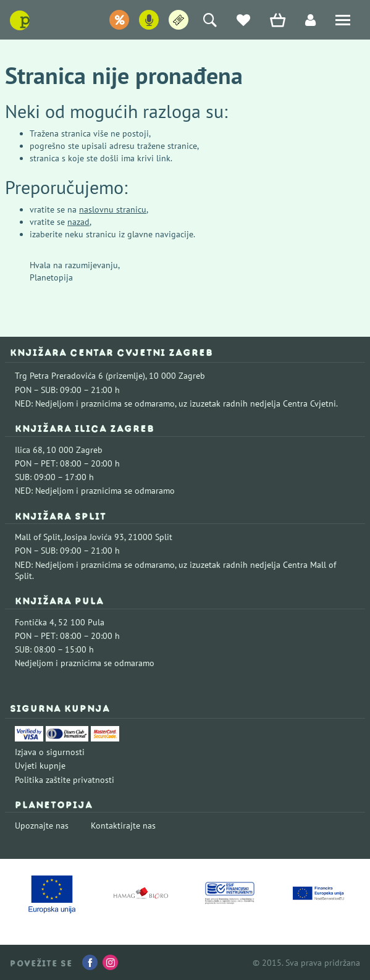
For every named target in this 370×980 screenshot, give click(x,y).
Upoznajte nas (42, 826)
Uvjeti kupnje (40, 766)
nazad (78, 222)
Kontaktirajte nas (123, 826)
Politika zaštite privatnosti (65, 780)
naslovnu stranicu (113, 209)
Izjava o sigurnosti (50, 752)
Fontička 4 (35, 622)
